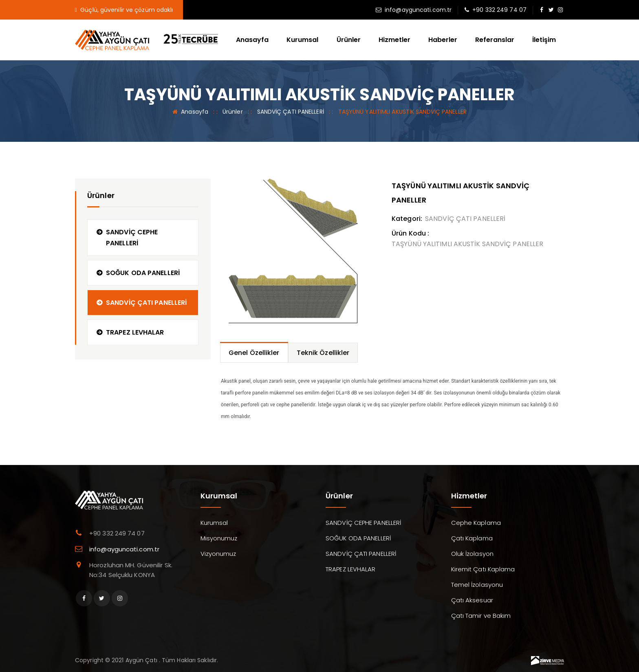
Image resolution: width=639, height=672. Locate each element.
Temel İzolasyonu (477, 585)
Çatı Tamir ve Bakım (481, 616)
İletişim (544, 40)
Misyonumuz (219, 538)
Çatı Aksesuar (472, 600)
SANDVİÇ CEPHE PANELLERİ (132, 238)
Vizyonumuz (218, 554)
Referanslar (495, 40)
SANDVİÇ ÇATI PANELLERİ (291, 112)
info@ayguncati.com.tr (418, 10)
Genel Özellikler (254, 353)
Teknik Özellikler (323, 353)
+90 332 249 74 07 (499, 10)
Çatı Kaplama (472, 538)
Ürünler (349, 40)
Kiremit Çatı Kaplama (483, 569)
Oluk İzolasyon (472, 554)
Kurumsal (302, 40)
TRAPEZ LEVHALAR (135, 332)
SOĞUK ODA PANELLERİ (143, 273)
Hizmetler (394, 40)
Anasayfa (252, 40)
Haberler (443, 40)
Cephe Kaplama (476, 523)
